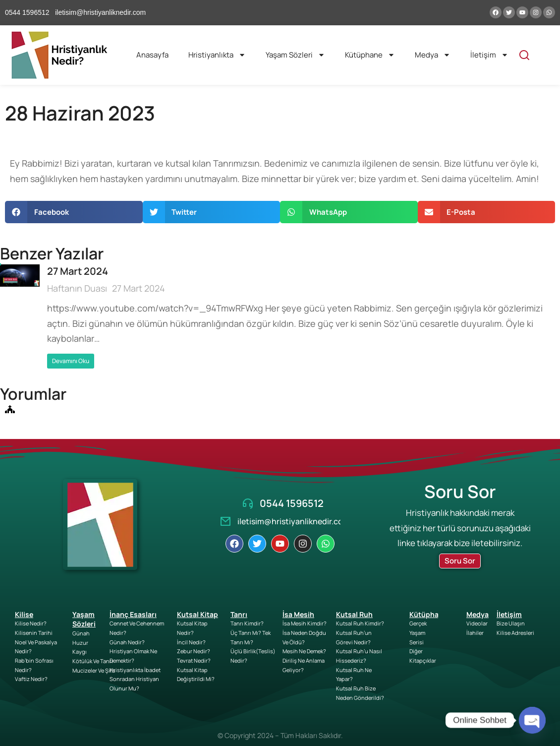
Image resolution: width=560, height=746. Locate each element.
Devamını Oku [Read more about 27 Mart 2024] (71, 361)
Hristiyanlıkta (217, 55)
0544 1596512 (292, 503)
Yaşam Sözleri (295, 55)
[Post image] (20, 316)
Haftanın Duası (77, 288)
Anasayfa (152, 55)
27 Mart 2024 (78, 271)
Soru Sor (460, 561)
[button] (74, 212)
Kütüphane (370, 55)
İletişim (489, 55)
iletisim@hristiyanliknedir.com (294, 521)
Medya (433, 55)
